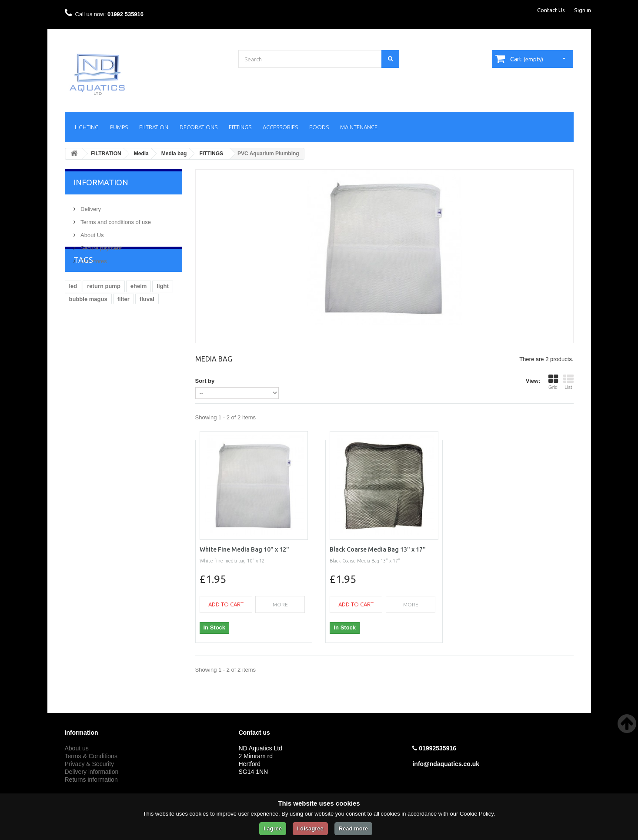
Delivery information (92, 772)
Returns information (91, 780)
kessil (77, 343)
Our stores (93, 258)
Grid (553, 382)
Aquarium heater (92, 356)
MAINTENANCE (359, 127)
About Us (92, 232)
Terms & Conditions (91, 756)
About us (77, 748)
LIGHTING (87, 127)
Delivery (90, 206)
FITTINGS (240, 127)
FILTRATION (154, 127)
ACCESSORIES (280, 127)
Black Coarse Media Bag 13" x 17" (378, 549)
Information (101, 182)
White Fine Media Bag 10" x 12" (244, 549)
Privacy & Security (90, 764)
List (568, 382)
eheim (139, 317)
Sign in (583, 10)
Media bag (174, 154)
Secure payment (100, 245)
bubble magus (88, 330)
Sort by (205, 381)
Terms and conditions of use (115, 219)
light (162, 317)
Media (141, 154)
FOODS (319, 127)
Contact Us (551, 10)
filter (124, 330)
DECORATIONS (199, 127)
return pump (104, 317)
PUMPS (119, 127)
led (73, 317)
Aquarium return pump (125, 343)
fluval (147, 330)
